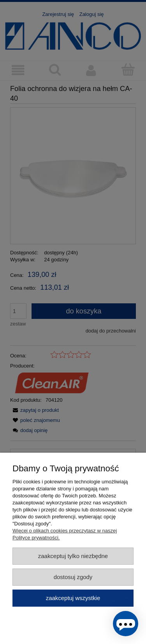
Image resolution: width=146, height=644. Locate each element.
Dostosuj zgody (73, 577)
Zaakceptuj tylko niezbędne (73, 556)
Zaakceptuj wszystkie (73, 598)
